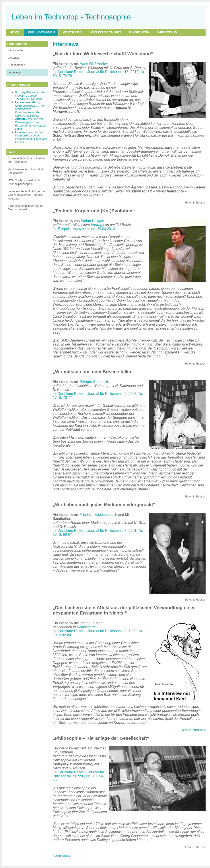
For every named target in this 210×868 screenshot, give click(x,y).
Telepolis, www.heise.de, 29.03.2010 (86, 229)
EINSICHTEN (139, 32)
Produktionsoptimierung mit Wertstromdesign (26, 208)
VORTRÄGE (72, 32)
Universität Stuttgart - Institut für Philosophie (27, 160)
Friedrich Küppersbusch (98, 515)
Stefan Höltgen (92, 221)
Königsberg (86, 627)
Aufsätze (14, 58)
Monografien (16, 50)
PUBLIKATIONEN (41, 32)
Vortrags (97, 225)
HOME (15, 32)
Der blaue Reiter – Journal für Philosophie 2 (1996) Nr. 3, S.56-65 (78, 776)
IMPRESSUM (167, 32)
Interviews (15, 72)
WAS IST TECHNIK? (105, 32)
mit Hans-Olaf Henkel (31, 137)
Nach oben (61, 856)
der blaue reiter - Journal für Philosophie (26, 171)
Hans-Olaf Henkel (94, 64)
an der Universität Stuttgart (30, 109)
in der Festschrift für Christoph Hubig (30, 124)
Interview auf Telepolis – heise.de (27, 195)
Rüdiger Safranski (94, 382)
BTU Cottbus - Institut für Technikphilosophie (24, 182)
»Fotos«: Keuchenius (192, 730)
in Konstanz (30, 96)
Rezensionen (17, 65)
